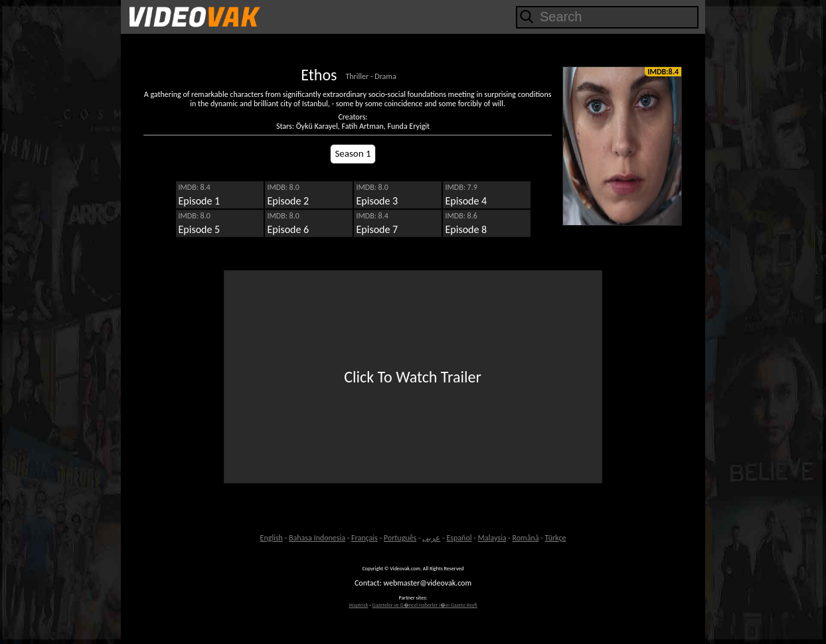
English (272, 538)
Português (400, 538)
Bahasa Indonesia (317, 538)
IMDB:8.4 (663, 72)
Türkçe (556, 538)
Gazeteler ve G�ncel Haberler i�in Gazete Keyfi (424, 605)
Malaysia (492, 538)
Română (526, 538)
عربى (431, 538)
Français (365, 538)
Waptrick (358, 605)
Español (459, 538)
